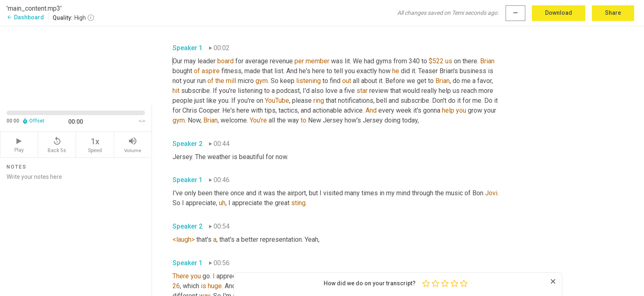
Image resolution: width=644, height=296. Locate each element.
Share (613, 13)
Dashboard (25, 17)
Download (559, 13)
